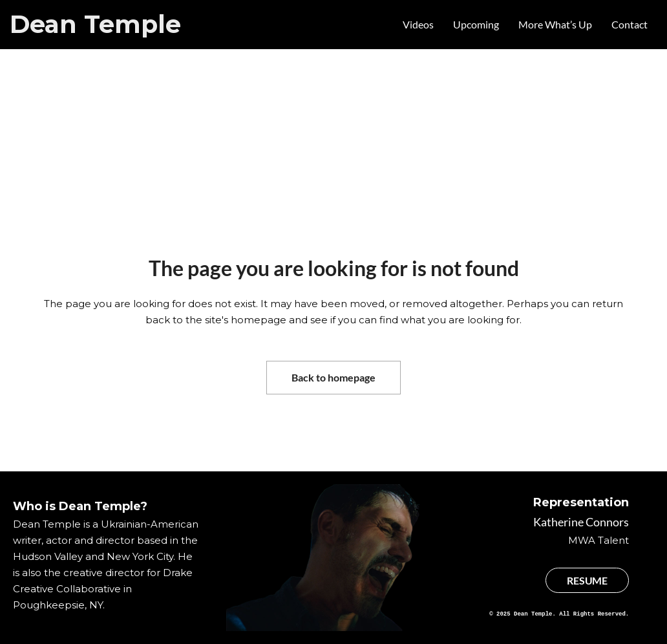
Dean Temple (95, 24)
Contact (630, 24)
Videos (418, 24)
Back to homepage (333, 377)
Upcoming (476, 24)
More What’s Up (555, 24)
